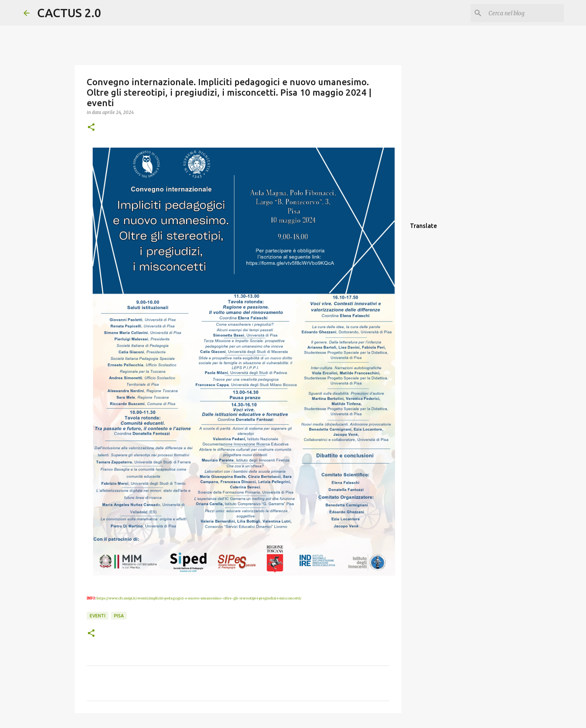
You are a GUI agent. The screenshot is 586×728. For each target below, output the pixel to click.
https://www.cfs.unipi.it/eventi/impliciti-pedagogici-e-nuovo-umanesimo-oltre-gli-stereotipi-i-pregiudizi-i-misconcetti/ (199, 598)
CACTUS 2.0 (69, 13)
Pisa (119, 616)
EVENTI (98, 616)
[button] (91, 128)
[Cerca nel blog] (525, 13)
